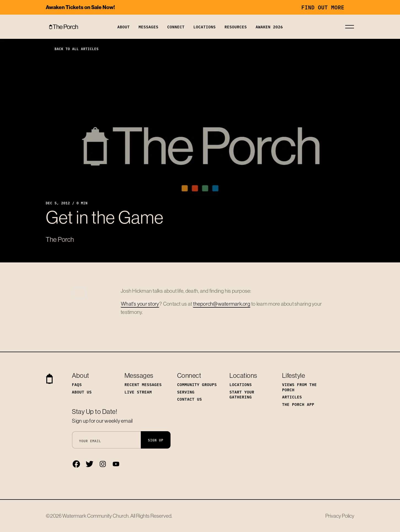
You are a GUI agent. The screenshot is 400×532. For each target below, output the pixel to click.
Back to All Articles (72, 49)
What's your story (140, 304)
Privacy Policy (340, 516)
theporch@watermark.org (222, 304)
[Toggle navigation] (350, 27)
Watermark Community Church (95, 516)
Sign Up (156, 440)
